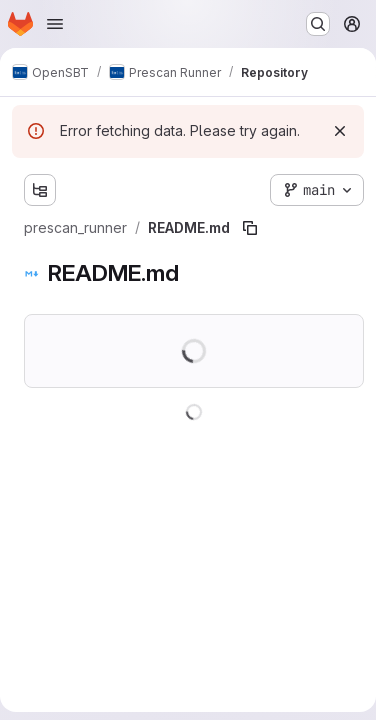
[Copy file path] (250, 228)
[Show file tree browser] (40, 190)
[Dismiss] (340, 131)
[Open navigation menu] (55, 24)
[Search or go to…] (318, 24)
